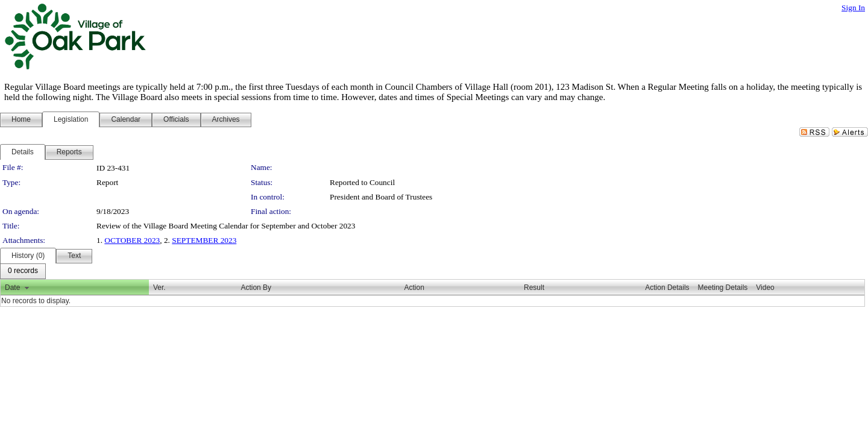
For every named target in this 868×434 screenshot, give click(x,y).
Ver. (159, 288)
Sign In (853, 8)
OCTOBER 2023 (132, 240)
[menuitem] (23, 271)
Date (12, 288)
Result (534, 288)
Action (414, 288)
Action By (256, 288)
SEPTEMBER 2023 (204, 240)
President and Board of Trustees (381, 197)
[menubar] (23, 271)
